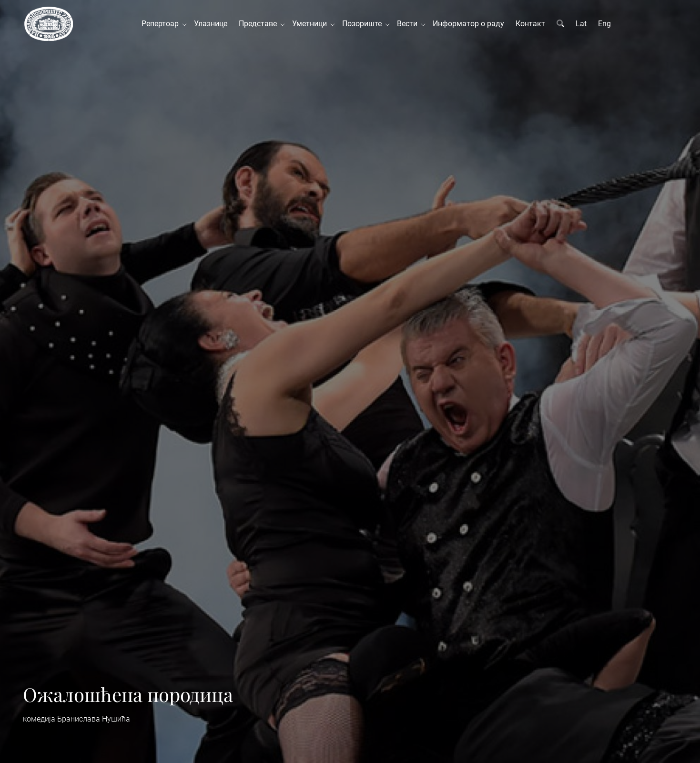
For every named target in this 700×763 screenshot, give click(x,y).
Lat (581, 24)
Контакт (530, 24)
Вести (409, 24)
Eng (604, 24)
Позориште (364, 24)
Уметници (311, 24)
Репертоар (162, 24)
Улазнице (211, 24)
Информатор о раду (468, 24)
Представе (260, 24)
